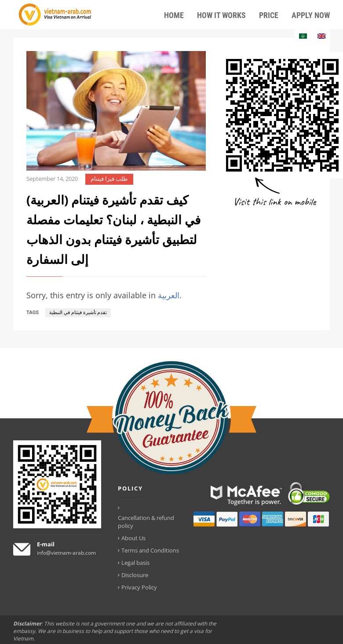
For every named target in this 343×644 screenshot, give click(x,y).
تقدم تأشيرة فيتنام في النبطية (78, 313)
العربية (169, 295)
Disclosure (135, 575)
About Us (133, 538)
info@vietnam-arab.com (66, 553)
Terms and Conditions (150, 550)
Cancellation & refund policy (146, 522)
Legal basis (135, 563)
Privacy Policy (139, 587)
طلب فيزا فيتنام (109, 179)
